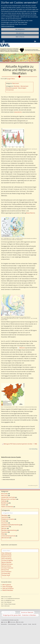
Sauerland (5, 532)
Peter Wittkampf (6, 553)
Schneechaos (10, 90)
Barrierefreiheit (4, 624)
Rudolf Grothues (6, 557)
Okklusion (22, 348)
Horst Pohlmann (6, 572)
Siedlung (4, 501)
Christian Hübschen (7, 568)
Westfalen (17, 86)
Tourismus (5, 523)
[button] (3, 58)
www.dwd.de (18, 112)
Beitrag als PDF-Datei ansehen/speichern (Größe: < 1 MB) (20, 444)
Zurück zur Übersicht (27, 612)
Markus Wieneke (6, 562)
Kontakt (30, 624)
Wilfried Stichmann (7, 564)
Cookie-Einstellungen (12, 624)
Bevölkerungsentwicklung (9, 530)
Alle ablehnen (20, 33)
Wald (3, 534)
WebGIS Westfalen (8, 590)
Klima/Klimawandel (12, 88)
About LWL (34, 624)
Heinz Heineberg (6, 559)
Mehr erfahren (20, 37)
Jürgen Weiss (11, 79)
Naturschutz (5, 527)
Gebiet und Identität (7, 507)
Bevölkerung (5, 503)
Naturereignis (22, 88)
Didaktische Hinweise (8, 519)
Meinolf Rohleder (7, 555)
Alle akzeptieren (20, 29)
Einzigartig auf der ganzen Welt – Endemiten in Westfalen (21, 615)
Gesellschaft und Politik (8, 497)
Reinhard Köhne (6, 566)
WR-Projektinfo (7, 585)
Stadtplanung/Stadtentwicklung (11, 525)
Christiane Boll (6, 573)
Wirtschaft (4, 494)
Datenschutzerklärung (8, 26)
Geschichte (5, 517)
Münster (4, 528)
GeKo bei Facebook (8, 588)
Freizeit (4, 521)
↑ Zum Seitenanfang (33, 449)
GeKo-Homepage (7, 587)
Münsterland (24, 86)
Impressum (25, 624)
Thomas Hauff (6, 575)
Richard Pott (5, 570)
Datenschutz (19, 624)
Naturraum (16, 83)
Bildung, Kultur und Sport (9, 499)
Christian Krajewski (7, 560)
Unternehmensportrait (8, 536)
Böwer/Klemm (30, 213)
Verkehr (3, 505)
